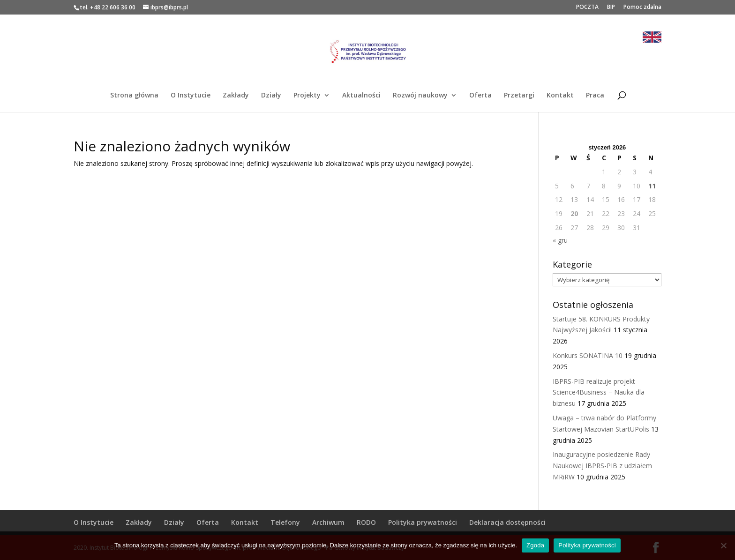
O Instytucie (191, 96)
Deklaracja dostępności (507, 522)
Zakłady (236, 96)
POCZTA (587, 7)
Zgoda (535, 545)
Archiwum (328, 522)
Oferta (480, 96)
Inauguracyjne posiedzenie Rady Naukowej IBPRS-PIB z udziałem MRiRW (602, 466)
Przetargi (519, 96)
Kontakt (560, 96)
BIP (611, 7)
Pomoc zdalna (642, 7)
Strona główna (134, 96)
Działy (271, 96)
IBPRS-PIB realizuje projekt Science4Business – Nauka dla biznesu (599, 392)
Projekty (307, 96)
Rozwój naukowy (420, 96)
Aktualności (361, 96)
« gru (560, 240)
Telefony (285, 522)
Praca (595, 96)
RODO (366, 522)
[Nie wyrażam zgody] (723, 545)
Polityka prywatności (423, 522)
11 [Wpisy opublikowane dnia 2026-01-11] (652, 186)
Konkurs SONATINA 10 (588, 355)
